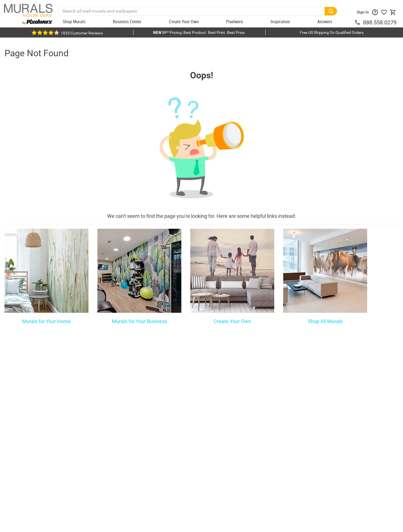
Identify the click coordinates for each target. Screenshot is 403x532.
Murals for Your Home (46, 321)
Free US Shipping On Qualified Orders (332, 32)
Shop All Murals (325, 321)
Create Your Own (232, 321)
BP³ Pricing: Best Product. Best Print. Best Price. (199, 32)
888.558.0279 (380, 22)
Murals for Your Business (140, 321)
